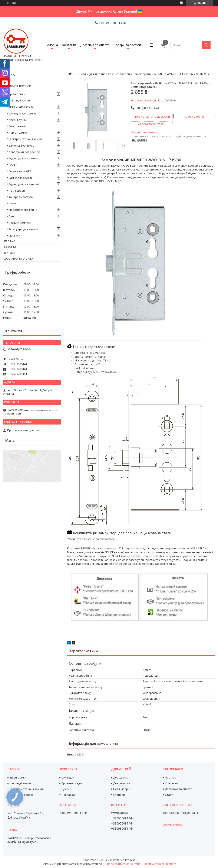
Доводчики (121, 777)
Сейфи (13, 165)
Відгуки (9, 253)
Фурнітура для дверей (24, 184)
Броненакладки (72, 783)
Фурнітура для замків (23, 158)
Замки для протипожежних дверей (105, 74)
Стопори (119, 795)
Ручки (66, 789)
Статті (169, 795)
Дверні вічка (122, 783)
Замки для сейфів (20, 178)
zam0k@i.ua (15, 359)
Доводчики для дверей (24, 152)
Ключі (12, 203)
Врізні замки (17, 94)
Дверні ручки (18, 120)
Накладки (68, 795)
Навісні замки (18, 133)
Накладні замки (19, 100)
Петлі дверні (17, 191)
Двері (12, 216)
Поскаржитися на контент (123, 864)
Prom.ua (130, 860)
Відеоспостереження (23, 210)
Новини (10, 247)
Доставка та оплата (95, 45)
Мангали (14, 235)
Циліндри (68, 777)
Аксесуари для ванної (23, 229)
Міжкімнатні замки (21, 107)
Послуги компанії (20, 223)
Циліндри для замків (22, 113)
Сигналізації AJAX (20, 171)
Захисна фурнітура (21, 146)
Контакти (69, 45)
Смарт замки (17, 126)
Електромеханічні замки (25, 139)
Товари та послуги (127, 45)
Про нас (10, 241)
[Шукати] (206, 45)
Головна (52, 45)
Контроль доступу (21, 197)
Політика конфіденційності (160, 864)
